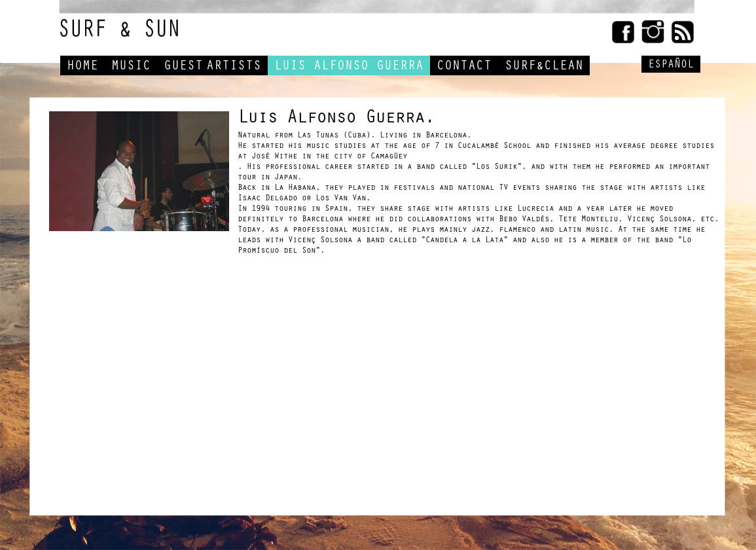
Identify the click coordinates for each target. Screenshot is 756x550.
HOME (82, 67)
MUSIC (131, 67)
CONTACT (464, 67)
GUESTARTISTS (212, 67)
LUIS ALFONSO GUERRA (349, 67)
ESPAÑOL (671, 66)
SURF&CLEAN (544, 67)
